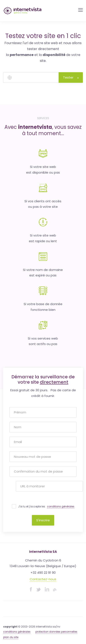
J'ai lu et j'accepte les (46, 507)
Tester (71, 77)
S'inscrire (43, 520)
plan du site (11, 637)
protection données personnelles (56, 632)
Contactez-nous (43, 579)
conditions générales (61, 506)
